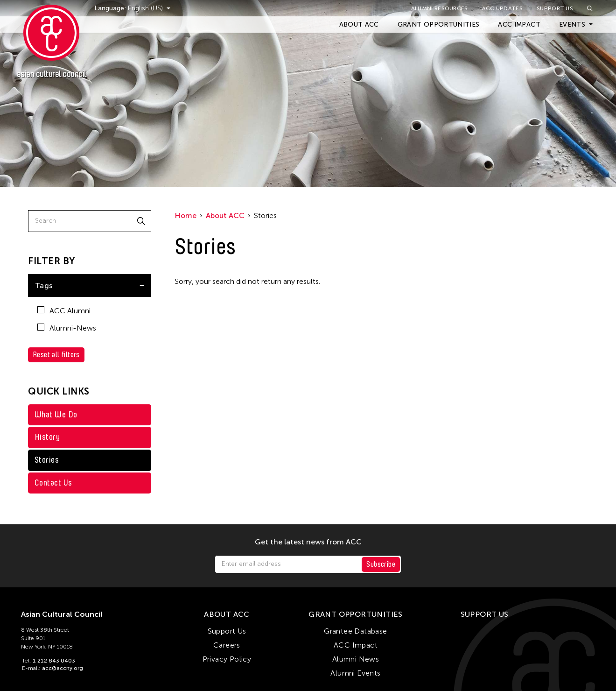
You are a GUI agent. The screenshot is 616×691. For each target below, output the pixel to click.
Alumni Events (355, 673)
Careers (227, 645)
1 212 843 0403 (54, 661)
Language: (111, 8)
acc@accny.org (63, 668)
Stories (47, 460)
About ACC (359, 25)
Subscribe (381, 564)
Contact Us (53, 483)
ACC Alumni (64, 311)
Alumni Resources (440, 8)
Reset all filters (56, 355)
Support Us (555, 8)
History (47, 437)
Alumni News (356, 659)
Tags (44, 286)
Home (185, 215)
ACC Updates (502, 8)
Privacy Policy (227, 659)
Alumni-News (67, 328)
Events (572, 25)
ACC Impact (519, 25)
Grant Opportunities (439, 25)
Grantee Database (355, 631)
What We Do (56, 415)
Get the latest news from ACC (308, 542)
